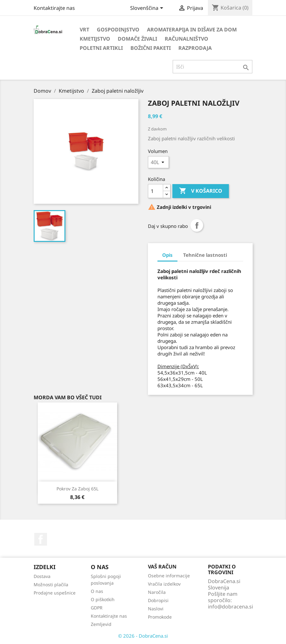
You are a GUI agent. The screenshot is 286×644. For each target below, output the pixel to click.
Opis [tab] (167, 255)
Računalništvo (186, 39)
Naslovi (156, 609)
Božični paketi (151, 48)
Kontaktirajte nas (54, 8)
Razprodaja (195, 48)
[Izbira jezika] (148, 9)
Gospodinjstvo (118, 30)
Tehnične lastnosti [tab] (205, 255)
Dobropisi (158, 600)
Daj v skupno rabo (197, 225)
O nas (97, 591)
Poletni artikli (101, 48)
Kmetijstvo (95, 39)
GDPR (97, 608)
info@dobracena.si (230, 607)
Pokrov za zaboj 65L (77, 489)
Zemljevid (101, 624)
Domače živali (137, 39)
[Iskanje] (213, 67)
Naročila (157, 592)
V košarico (201, 191)
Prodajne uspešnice (55, 593)
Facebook (41, 539)
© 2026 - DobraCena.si (143, 636)
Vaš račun (162, 567)
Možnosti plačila (51, 584)
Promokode (160, 617)
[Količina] (156, 191)
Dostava (42, 576)
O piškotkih (103, 599)
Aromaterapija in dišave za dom (192, 30)
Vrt (84, 30)
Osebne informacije (169, 576)
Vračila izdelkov (164, 584)
